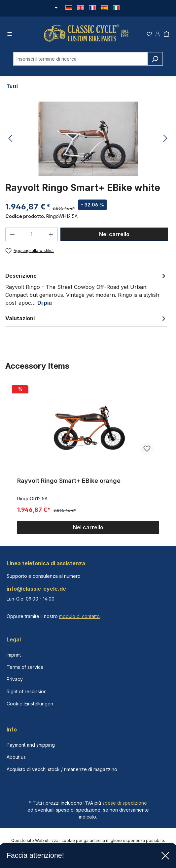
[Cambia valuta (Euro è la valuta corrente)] (56, 8)
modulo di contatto (79, 616)
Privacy (15, 679)
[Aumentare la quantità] (51, 234)
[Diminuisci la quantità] (12, 234)
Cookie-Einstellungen (30, 704)
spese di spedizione (125, 803)
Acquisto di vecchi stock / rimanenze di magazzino (62, 769)
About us (16, 757)
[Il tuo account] (158, 33)
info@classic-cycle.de (36, 589)
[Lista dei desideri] (149, 33)
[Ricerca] (155, 59)
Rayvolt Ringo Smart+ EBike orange (69, 481)
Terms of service (25, 667)
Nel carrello (114, 234)
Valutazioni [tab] (86, 318)
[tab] (86, 289)
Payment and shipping (31, 745)
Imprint (14, 655)
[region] (88, 458)
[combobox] (80, 59)
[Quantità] (32, 234)
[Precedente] (10, 139)
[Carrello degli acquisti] (166, 33)
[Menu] (10, 33)
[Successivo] (165, 139)
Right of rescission (27, 691)
